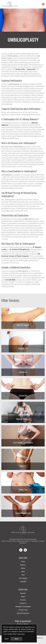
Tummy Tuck (23, 489)
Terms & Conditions (23, 613)
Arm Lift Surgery (23, 325)
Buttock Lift (23, 348)
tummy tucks (20, 69)
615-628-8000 (10, 280)
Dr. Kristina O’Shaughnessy (20, 249)
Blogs (23, 597)
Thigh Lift (23, 466)
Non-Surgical (23, 578)
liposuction (31, 69)
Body (23, 572)
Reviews (23, 600)
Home (23, 562)
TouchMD (23, 582)
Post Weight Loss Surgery (23, 442)
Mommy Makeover (23, 419)
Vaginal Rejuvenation (23, 513)
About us (23, 565)
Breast (23, 568)
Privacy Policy (23, 610)
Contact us (23, 603)
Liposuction (23, 395)
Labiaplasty (23, 372)
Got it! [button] (7, 639)
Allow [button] (16, 639)
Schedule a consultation (23, 607)
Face (23, 575)
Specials (23, 593)
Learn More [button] (21, 634)
